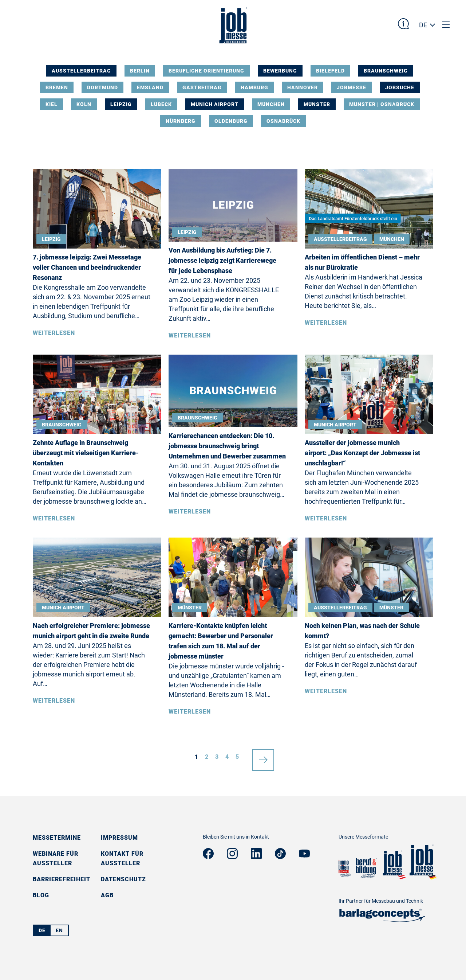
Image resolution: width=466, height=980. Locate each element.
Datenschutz (123, 879)
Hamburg (254, 87)
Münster (317, 104)
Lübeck (161, 104)
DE (423, 25)
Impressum (119, 838)
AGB (107, 895)
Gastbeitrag (202, 87)
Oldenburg (231, 121)
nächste (263, 757)
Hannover (303, 87)
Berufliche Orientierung (206, 71)
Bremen (57, 87)
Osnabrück (283, 121)
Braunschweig (386, 71)
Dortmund (102, 87)
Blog (41, 895)
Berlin (140, 71)
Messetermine (57, 838)
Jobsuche (400, 87)
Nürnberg (181, 121)
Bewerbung (280, 71)
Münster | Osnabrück (382, 104)
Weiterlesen (54, 333)
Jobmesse (352, 87)
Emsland (150, 87)
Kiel (52, 104)
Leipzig (121, 104)
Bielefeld (330, 71)
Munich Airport (215, 104)
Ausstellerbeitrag (81, 71)
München (271, 104)
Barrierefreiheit (62, 879)
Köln (84, 104)
